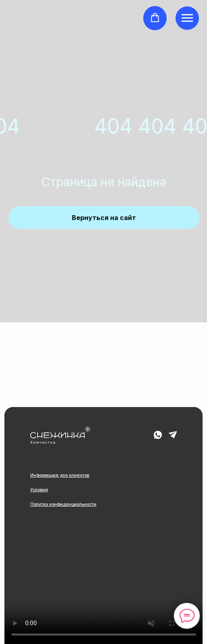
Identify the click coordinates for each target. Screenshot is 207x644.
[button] (155, 18)
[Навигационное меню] (187, 18)
